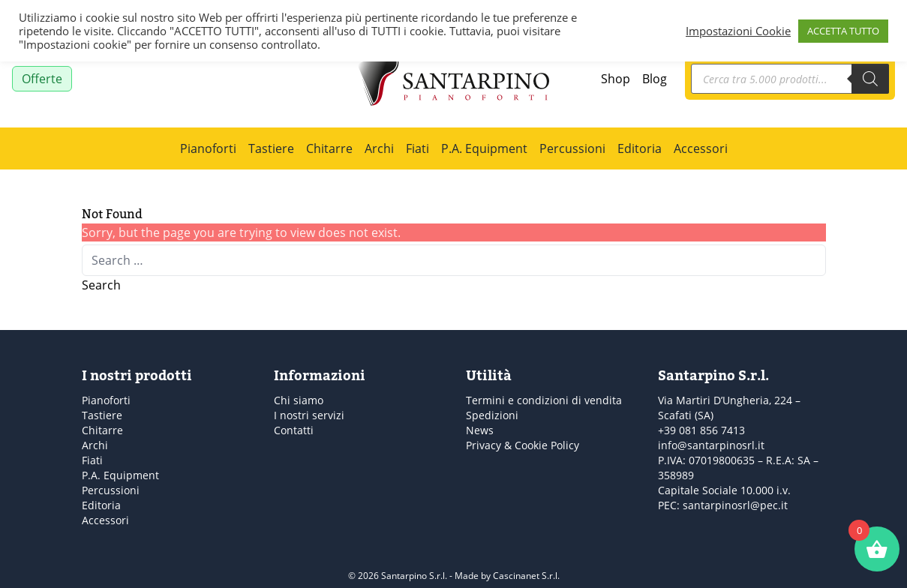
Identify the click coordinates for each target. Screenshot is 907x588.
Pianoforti (208, 148)
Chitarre (329, 148)
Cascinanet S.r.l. (526, 576)
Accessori (701, 148)
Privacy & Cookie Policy (523, 445)
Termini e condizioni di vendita (544, 400)
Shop (616, 79)
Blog (655, 79)
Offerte (42, 79)
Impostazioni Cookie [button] (738, 31)
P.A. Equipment (484, 148)
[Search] (870, 79)
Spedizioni (492, 415)
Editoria (640, 148)
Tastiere (271, 148)
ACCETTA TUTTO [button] (843, 31)
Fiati (417, 148)
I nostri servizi (309, 415)
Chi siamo (299, 400)
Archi (379, 148)
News (480, 430)
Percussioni (572, 148)
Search (101, 285)
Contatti (294, 430)
